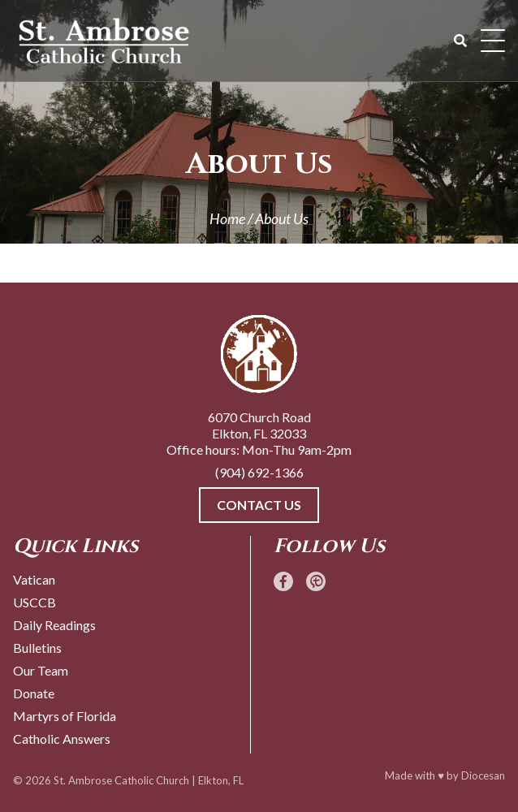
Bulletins (37, 648)
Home (227, 218)
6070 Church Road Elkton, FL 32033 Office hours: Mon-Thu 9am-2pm (259, 433)
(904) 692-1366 (259, 472)
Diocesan (483, 775)
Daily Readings (54, 625)
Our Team (41, 670)
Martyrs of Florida (65, 716)
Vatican (34, 579)
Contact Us (259, 505)
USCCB (35, 602)
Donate (34, 693)
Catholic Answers (62, 739)
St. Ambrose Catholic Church (121, 780)
